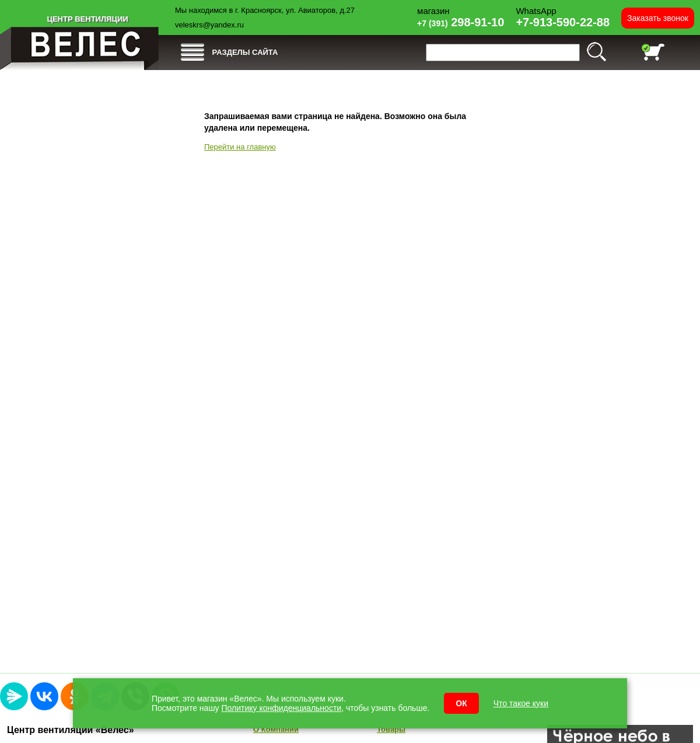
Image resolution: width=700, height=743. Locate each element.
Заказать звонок (658, 18)
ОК (461, 703)
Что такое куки (521, 703)
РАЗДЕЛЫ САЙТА (245, 52)
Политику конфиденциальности (282, 708)
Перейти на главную (240, 147)
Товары (391, 729)
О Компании (276, 729)
